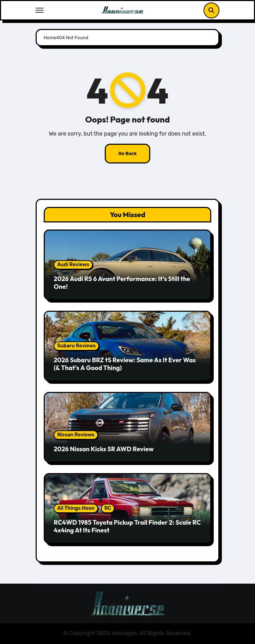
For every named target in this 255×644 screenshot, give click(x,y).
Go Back (127, 153)
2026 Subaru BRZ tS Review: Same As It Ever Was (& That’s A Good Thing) (125, 364)
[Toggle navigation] (40, 10)
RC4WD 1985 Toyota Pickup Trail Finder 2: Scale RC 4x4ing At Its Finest (127, 526)
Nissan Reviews (76, 435)
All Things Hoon (76, 508)
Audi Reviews (73, 265)
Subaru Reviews (76, 346)
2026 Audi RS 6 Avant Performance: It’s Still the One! (122, 283)
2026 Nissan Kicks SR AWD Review (104, 449)
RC (108, 508)
